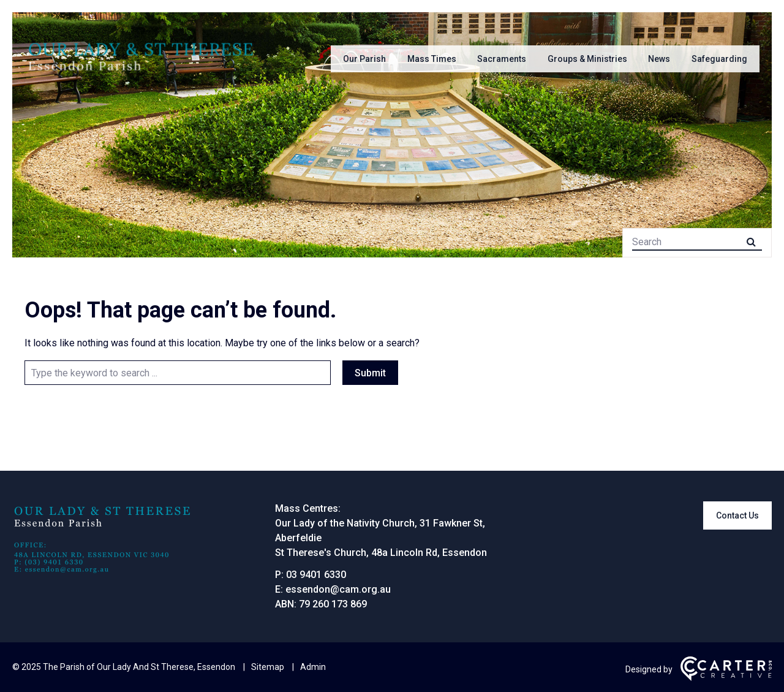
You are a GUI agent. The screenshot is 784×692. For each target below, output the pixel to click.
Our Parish (364, 59)
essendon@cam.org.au (338, 589)
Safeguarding (719, 59)
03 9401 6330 (316, 575)
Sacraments (502, 59)
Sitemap (268, 667)
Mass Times (432, 59)
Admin (313, 667)
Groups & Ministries (587, 59)
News (659, 59)
